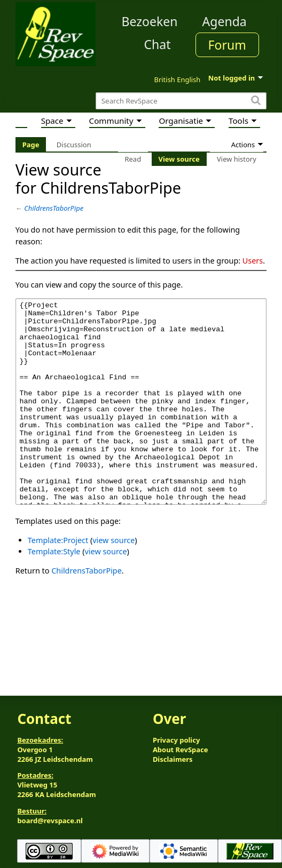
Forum (227, 45)
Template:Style (54, 591)
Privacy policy (176, 740)
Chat (157, 44)
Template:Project (58, 580)
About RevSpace (181, 750)
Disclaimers (173, 759)
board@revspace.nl (50, 821)
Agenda (225, 21)
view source (113, 580)
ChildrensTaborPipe (54, 208)
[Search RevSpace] (181, 101)
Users (253, 261)
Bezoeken (150, 21)
